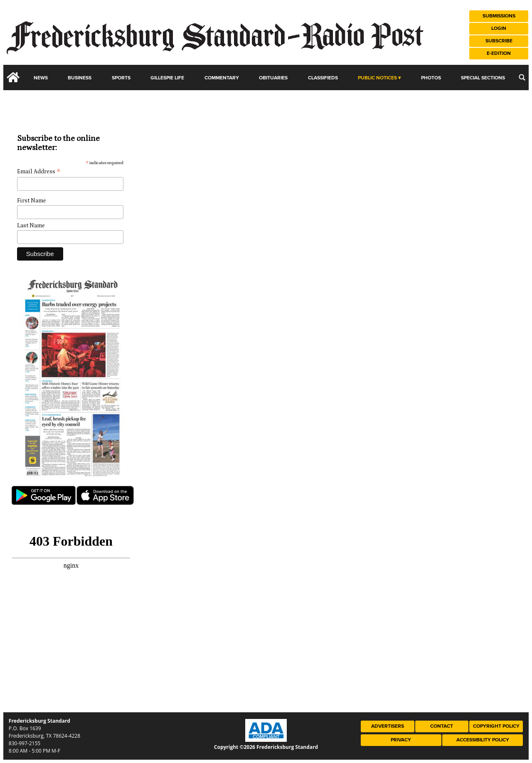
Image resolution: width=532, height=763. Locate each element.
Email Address (39, 172)
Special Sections (483, 78)
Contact (442, 726)
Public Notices (377, 78)
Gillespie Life (167, 78)
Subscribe (499, 41)
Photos (431, 78)
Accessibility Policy (483, 740)
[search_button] (522, 77)
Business (80, 78)
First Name (32, 201)
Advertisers (388, 726)
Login (499, 28)
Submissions (499, 16)
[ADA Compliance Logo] (266, 740)
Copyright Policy (496, 726)
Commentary (222, 78)
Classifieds (323, 78)
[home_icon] (13, 77)
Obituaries (273, 78)
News (41, 78)
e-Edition (499, 53)
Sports (121, 78)
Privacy (401, 740)
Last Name (31, 226)
